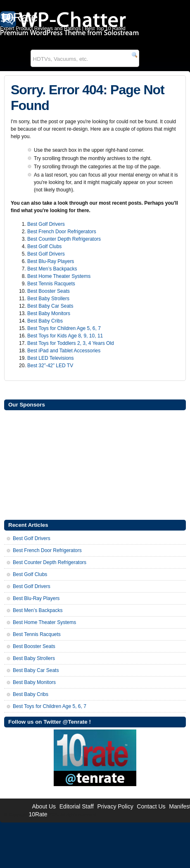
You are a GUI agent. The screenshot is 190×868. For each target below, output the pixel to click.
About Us (44, 806)
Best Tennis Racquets (51, 284)
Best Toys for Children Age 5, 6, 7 (64, 328)
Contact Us (151, 806)
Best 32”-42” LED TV (50, 366)
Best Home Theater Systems (59, 276)
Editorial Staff (77, 806)
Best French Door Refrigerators (62, 232)
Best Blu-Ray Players (51, 261)
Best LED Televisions (51, 358)
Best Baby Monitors (49, 313)
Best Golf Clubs (44, 246)
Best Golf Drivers (46, 224)
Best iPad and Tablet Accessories (64, 351)
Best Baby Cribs (45, 321)
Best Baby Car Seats (50, 306)
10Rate (38, 814)
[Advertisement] (95, 464)
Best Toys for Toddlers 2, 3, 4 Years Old (71, 343)
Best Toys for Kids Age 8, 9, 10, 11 (65, 336)
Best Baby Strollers (48, 299)
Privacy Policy (115, 806)
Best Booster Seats (49, 291)
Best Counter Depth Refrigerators (64, 239)
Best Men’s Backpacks (52, 269)
